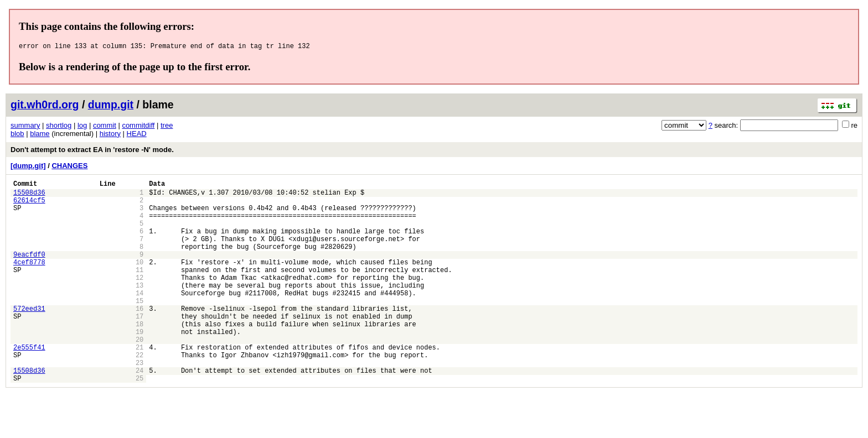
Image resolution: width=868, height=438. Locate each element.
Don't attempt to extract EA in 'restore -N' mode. (92, 151)
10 (139, 282)
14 (139, 319)
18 (139, 357)
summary (25, 127)
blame (40, 135)
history (110, 135)
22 (139, 395)
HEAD (137, 135)
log (82, 127)
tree (167, 127)
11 (139, 291)
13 (139, 310)
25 (139, 423)
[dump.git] (28, 167)
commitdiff (138, 127)
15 (139, 329)
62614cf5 (29, 207)
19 (139, 366)
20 (139, 376)
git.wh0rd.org (45, 106)
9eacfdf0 (29, 272)
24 (139, 413)
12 (139, 301)
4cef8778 (29, 282)
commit (105, 127)
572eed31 (29, 338)
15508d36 (29, 197)
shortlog (59, 127)
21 (139, 385)
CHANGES (69, 167)
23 (139, 404)
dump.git (111, 106)
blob (17, 135)
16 (139, 338)
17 (139, 348)
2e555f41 (29, 385)
